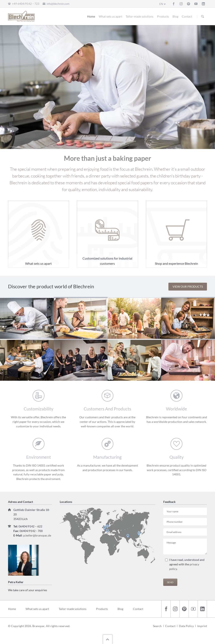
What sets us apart (110, 16)
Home (91, 16)
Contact (187, 16)
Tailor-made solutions (140, 16)
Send (170, 582)
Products (163, 16)
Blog (175, 16)
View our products (188, 287)
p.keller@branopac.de (37, 535)
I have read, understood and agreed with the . (187, 564)
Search (203, 17)
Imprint (202, 626)
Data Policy (186, 626)
